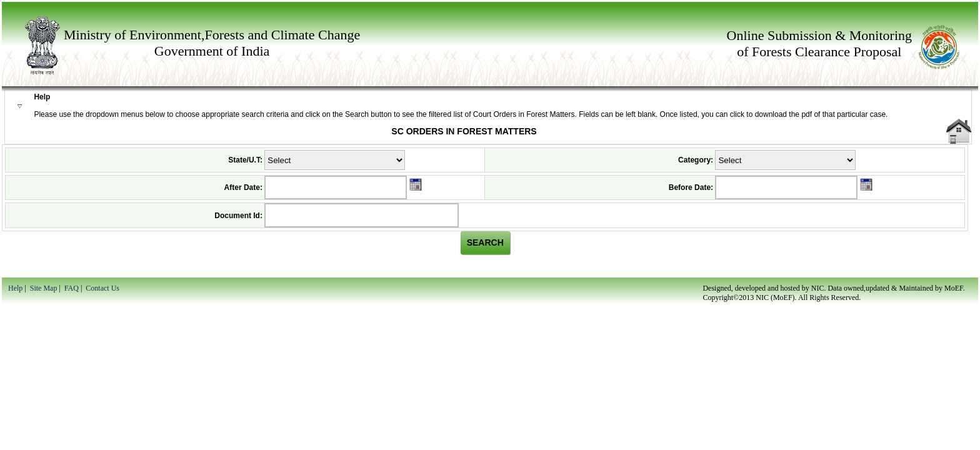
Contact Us (102, 288)
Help (15, 288)
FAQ (72, 288)
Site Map (44, 288)
